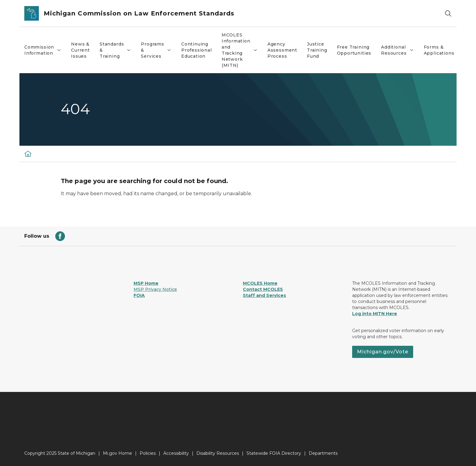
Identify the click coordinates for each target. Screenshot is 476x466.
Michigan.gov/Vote (383, 352)
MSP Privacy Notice (155, 289)
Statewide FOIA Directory (274, 453)
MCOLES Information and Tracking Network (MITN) (242, 50)
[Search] (448, 14)
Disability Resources (218, 453)
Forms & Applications (439, 50)
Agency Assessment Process (282, 50)
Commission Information (45, 50)
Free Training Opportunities (354, 50)
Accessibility (176, 453)
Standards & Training (118, 50)
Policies (148, 453)
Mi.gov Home (117, 453)
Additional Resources (400, 50)
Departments (323, 453)
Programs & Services (158, 50)
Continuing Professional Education (197, 50)
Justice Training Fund (317, 50)
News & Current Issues (80, 50)
